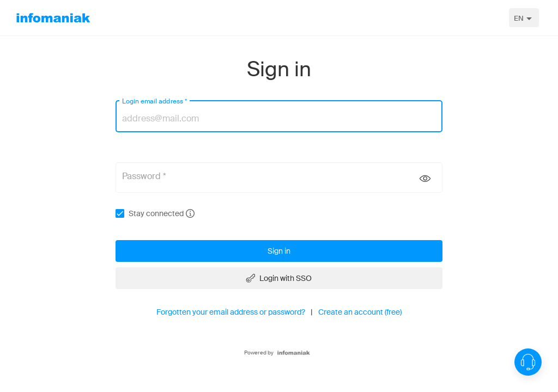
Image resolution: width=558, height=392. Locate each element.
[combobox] (524, 18)
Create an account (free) (360, 312)
